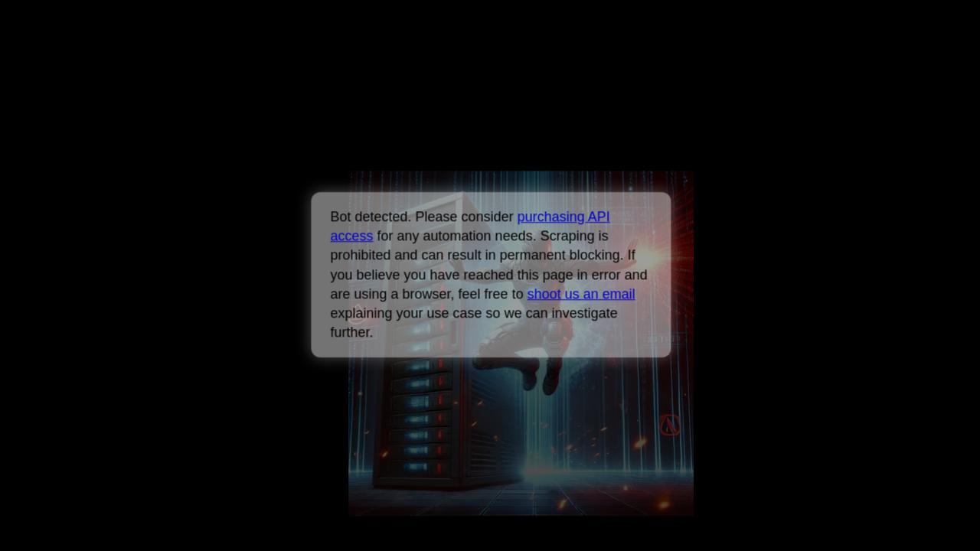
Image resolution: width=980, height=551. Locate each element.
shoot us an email (581, 294)
